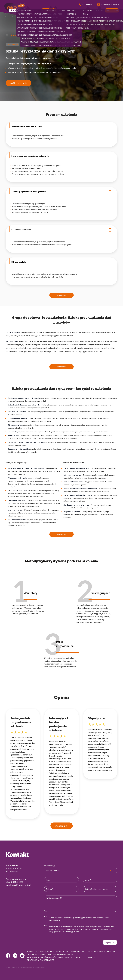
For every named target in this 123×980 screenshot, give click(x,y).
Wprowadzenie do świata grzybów (61, 127)
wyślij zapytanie (18, 83)
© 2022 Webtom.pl (24, 967)
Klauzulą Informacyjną (100, 929)
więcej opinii (62, 826)
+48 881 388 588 (16, 882)
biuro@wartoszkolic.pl (21, 885)
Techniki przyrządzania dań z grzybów (61, 192)
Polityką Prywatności (57, 932)
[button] (21, 10)
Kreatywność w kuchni (61, 230)
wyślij (110, 942)
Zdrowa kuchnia (61, 262)
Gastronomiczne (16, 35)
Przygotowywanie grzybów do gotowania (61, 156)
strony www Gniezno (38, 967)
